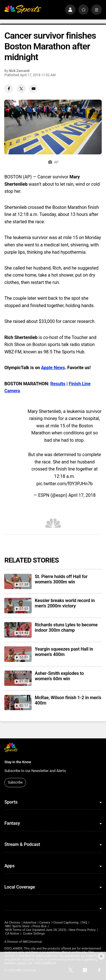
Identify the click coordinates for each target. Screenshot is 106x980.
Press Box (39, 926)
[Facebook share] (9, 89)
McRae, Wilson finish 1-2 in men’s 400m (68, 700)
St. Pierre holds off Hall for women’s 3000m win (61, 579)
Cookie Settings (34, 934)
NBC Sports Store (17, 926)
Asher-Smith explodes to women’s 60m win (59, 676)
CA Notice (12, 934)
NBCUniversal (32, 942)
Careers (45, 923)
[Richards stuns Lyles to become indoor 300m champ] (18, 630)
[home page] (23, 10)
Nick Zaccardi (19, 71)
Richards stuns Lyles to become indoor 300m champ (66, 627)
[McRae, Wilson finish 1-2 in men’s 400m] (18, 703)
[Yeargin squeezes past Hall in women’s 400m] (18, 654)
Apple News (53, 368)
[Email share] (33, 89)
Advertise (30, 923)
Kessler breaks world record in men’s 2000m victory (65, 603)
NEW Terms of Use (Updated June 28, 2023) (36, 930)
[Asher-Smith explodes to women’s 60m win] (18, 678)
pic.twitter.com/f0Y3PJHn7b (65, 484)
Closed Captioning (66, 923)
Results (58, 384)
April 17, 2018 (82, 495)
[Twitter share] (21, 89)
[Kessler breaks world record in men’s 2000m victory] (18, 605)
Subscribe (15, 782)
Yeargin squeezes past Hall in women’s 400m (64, 652)
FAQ (84, 923)
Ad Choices (12, 923)
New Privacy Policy (82, 930)
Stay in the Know (18, 762)
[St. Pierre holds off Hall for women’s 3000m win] (18, 581)
